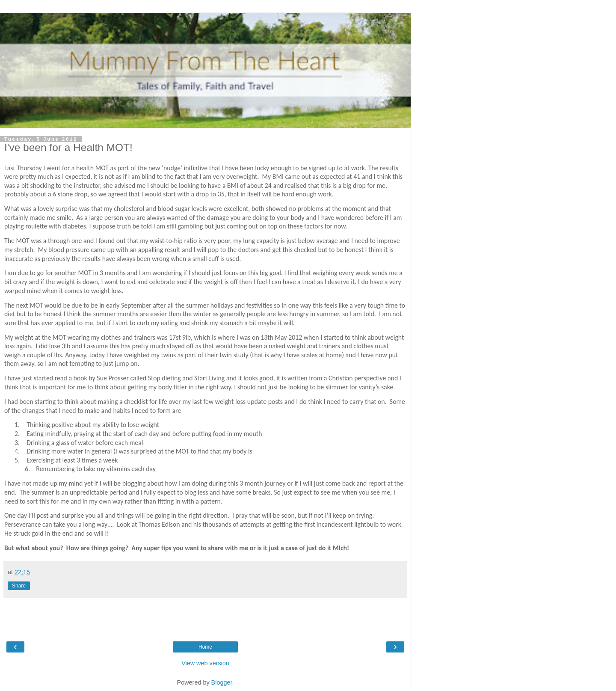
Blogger (222, 682)
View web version (205, 663)
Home (205, 647)
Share (19, 586)
